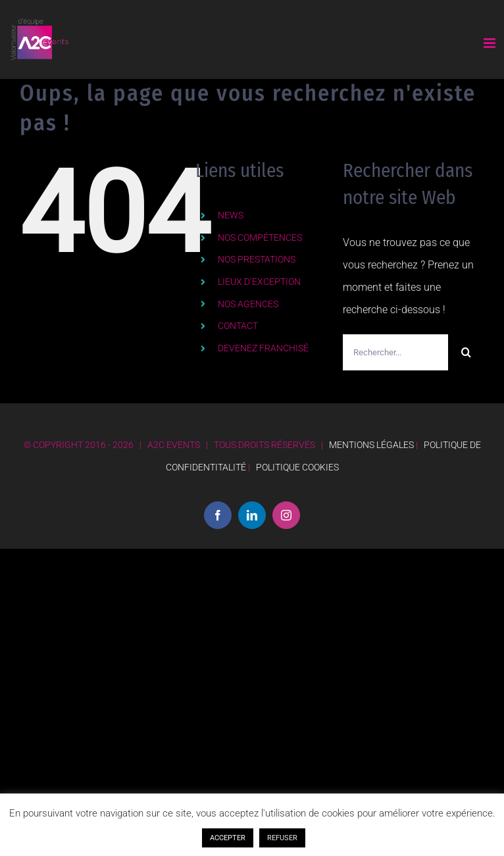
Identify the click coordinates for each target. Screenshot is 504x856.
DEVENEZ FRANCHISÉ (263, 348)
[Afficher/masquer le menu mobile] (491, 43)
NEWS (231, 215)
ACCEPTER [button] (228, 838)
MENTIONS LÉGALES (371, 445)
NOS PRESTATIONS (257, 259)
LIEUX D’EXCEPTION (259, 282)
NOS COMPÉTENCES (260, 238)
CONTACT (238, 326)
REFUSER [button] (282, 838)
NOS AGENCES (248, 304)
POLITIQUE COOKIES (297, 467)
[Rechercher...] (395, 352)
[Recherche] (466, 352)
